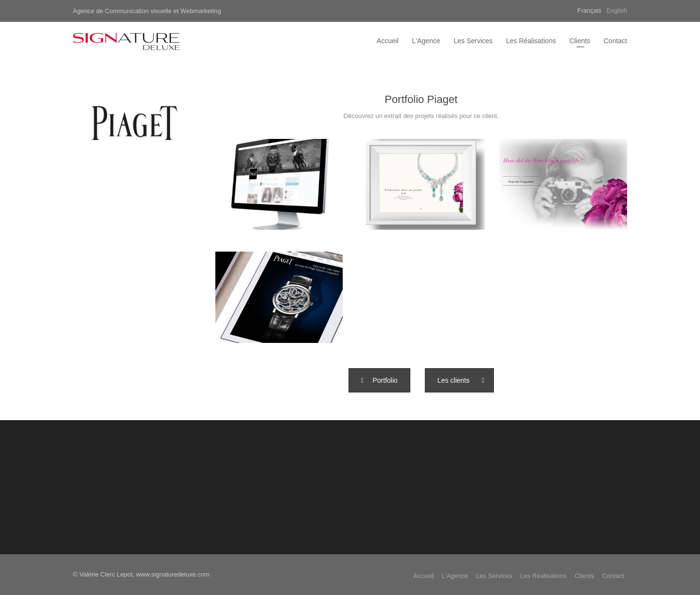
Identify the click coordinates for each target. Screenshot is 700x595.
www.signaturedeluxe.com (173, 574)
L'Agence (426, 41)
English (617, 10)
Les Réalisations (531, 41)
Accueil (388, 41)
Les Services (473, 41)
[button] (379, 380)
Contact (615, 41)
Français (590, 10)
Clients (580, 41)
